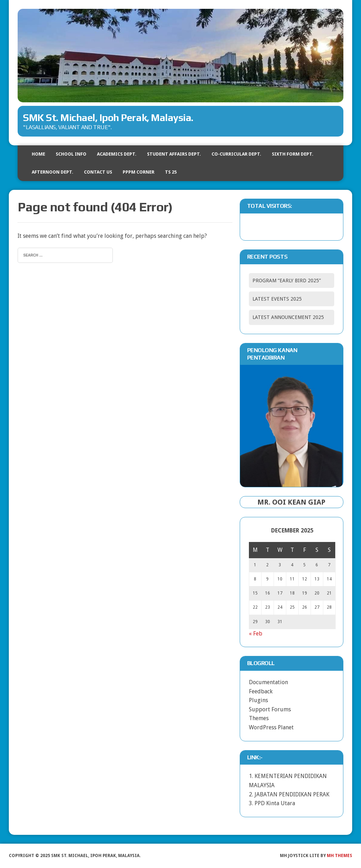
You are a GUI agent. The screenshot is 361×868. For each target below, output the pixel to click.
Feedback (261, 691)
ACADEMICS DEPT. (117, 154)
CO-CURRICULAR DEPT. (236, 154)
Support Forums (270, 709)
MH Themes (339, 856)
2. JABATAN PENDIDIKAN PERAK (289, 794)
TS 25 (171, 172)
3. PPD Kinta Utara (272, 803)
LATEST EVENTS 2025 (277, 299)
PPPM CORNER (139, 172)
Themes (259, 718)
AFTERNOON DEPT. (53, 172)
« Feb (256, 634)
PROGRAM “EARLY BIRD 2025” (287, 281)
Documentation (268, 682)
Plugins (258, 700)
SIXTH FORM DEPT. (293, 154)
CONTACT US (98, 172)
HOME (38, 154)
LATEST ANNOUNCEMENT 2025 (288, 317)
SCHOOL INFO (71, 154)
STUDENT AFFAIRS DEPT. (174, 154)
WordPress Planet (271, 727)
